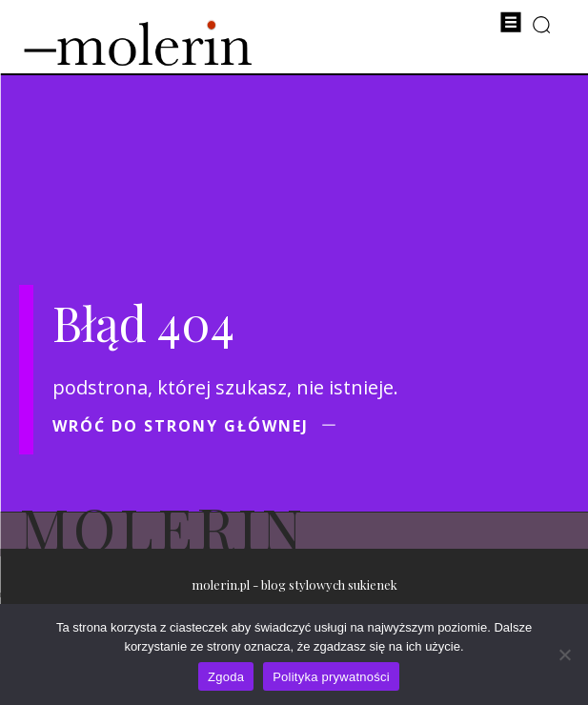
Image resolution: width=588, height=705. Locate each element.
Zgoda (226, 677)
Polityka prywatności (331, 677)
